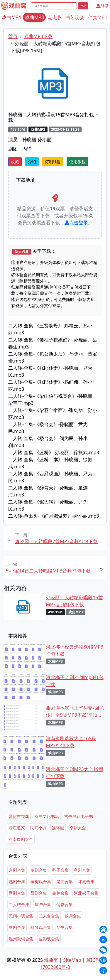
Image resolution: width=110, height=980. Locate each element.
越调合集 (73, 916)
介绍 (32, 162)
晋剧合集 (17, 893)
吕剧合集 (39, 893)
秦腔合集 (60, 893)
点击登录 (76, 223)
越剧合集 (17, 882)
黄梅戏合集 (41, 882)
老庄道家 (17, 828)
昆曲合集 (65, 882)
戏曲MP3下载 (38, 36)
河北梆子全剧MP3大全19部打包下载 (75, 773)
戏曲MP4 (11, 17)
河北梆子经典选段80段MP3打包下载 (75, 650)
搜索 (83, 6)
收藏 (15, 162)
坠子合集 (60, 870)
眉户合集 (43, 904)
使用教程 (77, 162)
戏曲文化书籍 (47, 816)
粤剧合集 (82, 870)
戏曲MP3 (34, 17)
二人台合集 (49, 916)
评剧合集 (86, 882)
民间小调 (38, 828)
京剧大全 (78, 828)
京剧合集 (17, 870)
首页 (13, 36)
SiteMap (72, 960)
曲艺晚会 (75, 17)
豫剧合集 (39, 870)
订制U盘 (53, 162)
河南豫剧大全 (21, 839)
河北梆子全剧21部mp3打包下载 (75, 681)
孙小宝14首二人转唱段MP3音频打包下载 (48, 571)
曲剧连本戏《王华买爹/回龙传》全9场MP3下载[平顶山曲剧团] (75, 712)
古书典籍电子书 (79, 816)
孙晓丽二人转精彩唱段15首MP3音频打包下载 (74, 601)
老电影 (55, 17)
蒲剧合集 (65, 904)
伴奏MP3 (98, 17)
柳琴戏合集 (41, 927)
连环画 (58, 828)
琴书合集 (65, 927)
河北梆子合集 (86, 893)
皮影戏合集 (49, 939)
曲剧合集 (17, 927)
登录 (102, 6)
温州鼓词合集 (21, 939)
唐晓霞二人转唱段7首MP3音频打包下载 (56, 541)
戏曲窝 (51, 960)
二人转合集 (19, 904)
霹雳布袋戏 (19, 816)
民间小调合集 (21, 916)
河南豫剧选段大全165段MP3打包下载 (71, 742)
